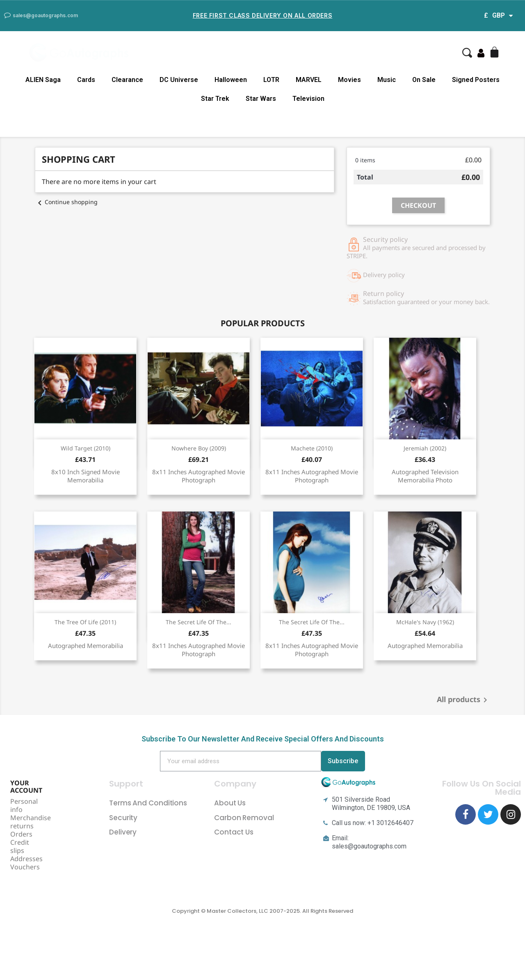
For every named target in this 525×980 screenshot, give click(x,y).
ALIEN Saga (43, 80)
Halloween (231, 80)
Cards (86, 80)
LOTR (271, 80)
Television (308, 99)
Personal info (24, 805)
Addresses (26, 859)
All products (463, 700)
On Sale (424, 80)
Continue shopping (66, 202)
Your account (26, 787)
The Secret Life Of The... (199, 622)
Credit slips (20, 846)
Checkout (418, 205)
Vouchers (25, 867)
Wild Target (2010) (86, 448)
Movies (349, 80)
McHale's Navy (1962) (425, 622)
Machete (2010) (312, 448)
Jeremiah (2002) (425, 448)
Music (387, 80)
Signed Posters (476, 80)
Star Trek (215, 99)
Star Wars (261, 99)
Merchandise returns (31, 822)
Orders (21, 834)
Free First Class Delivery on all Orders (262, 15)
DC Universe (179, 80)
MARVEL (309, 80)
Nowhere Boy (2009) (199, 448)
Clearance (127, 80)
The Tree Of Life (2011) (85, 622)
